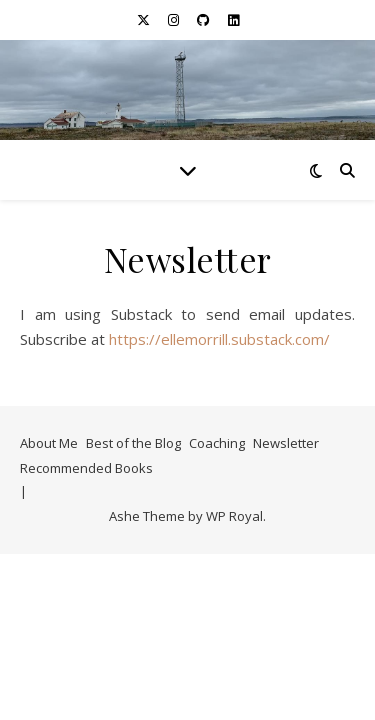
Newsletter (286, 443)
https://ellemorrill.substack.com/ (219, 339)
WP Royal (234, 516)
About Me (49, 443)
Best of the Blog (133, 443)
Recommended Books (86, 468)
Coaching (217, 443)
